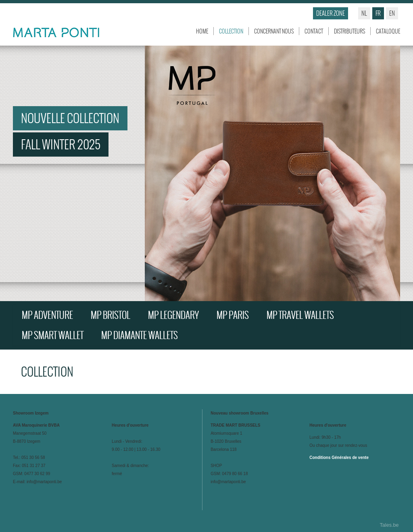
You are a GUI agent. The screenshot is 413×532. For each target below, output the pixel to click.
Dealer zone (331, 13)
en (392, 13)
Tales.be (389, 525)
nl (364, 13)
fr (378, 13)
